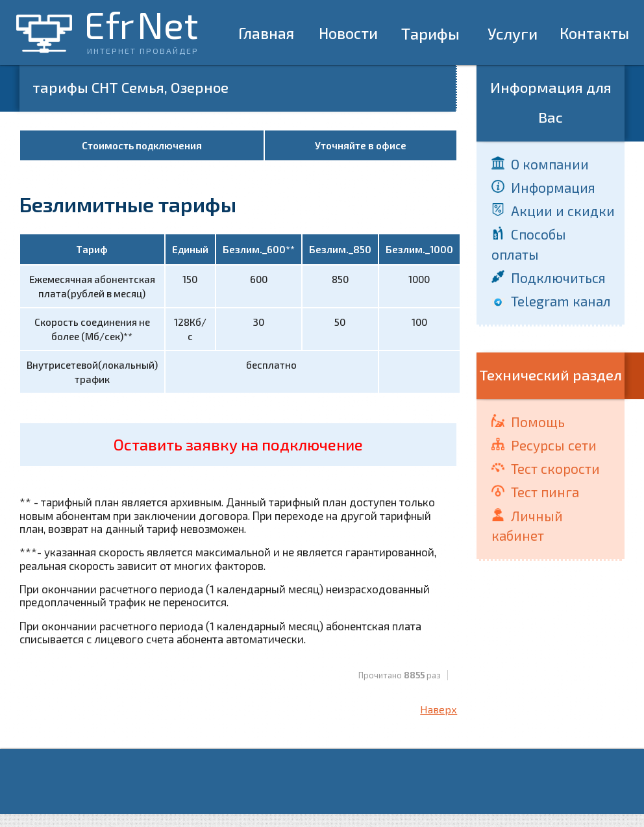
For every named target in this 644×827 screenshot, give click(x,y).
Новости (348, 33)
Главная (266, 33)
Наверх (439, 709)
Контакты (594, 33)
